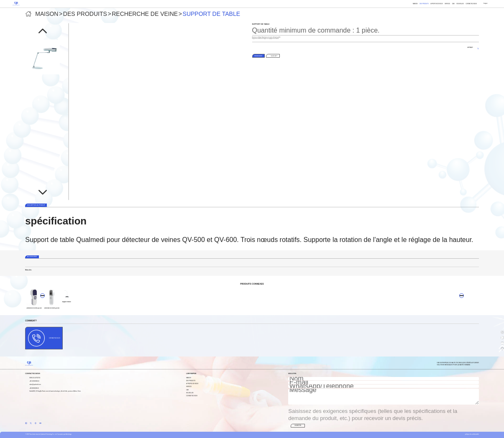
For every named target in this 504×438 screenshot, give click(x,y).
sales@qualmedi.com (35, 385)
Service (447, 4)
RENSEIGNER (258, 56)
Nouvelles (460, 4)
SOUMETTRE (298, 426)
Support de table (211, 14)
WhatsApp (274, 56)
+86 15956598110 (34, 381)
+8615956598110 (34, 388)
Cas (453, 4)
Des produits (424, 4)
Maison (415, 4)
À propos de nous (437, 4)
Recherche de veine (145, 14)
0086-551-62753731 (35, 378)
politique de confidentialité (472, 434)
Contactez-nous (471, 4)
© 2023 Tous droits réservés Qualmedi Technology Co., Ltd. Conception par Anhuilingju (48, 434)
